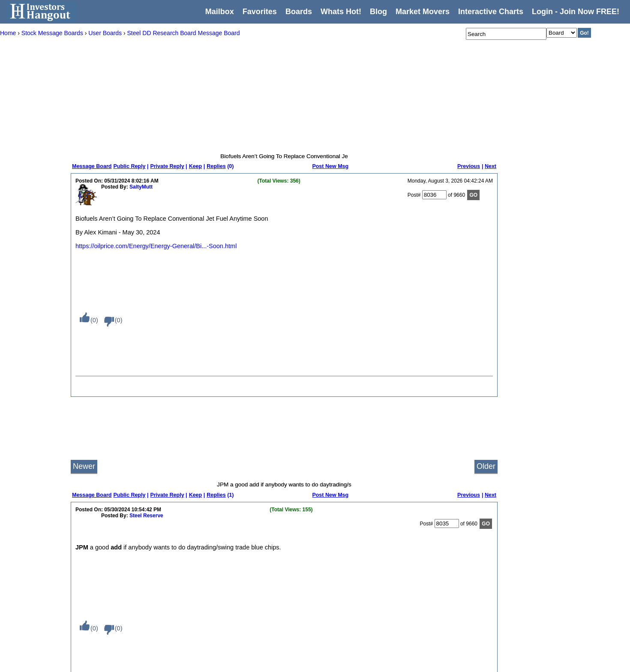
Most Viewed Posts (186, 563)
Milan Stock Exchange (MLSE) (351, 630)
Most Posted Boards (187, 574)
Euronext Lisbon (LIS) (341, 574)
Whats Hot (118, 585)
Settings (115, 607)
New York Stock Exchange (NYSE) (259, 585)
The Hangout (235, 618)
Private (228, 630)
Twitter (418, 574)
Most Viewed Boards (188, 552)
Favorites (260, 12)
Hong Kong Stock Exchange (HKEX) (357, 607)
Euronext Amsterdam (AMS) (348, 552)
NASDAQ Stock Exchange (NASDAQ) (263, 574)
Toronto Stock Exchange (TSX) (351, 663)
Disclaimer (118, 641)
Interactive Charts (491, 12)
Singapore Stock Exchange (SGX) (355, 652)
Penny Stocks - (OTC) (245, 596)
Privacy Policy (122, 618)
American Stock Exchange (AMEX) (260, 563)
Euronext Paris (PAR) (340, 585)
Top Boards (177, 596)
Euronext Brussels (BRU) (345, 563)
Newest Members (184, 618)
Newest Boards (181, 607)
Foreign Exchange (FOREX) (348, 596)
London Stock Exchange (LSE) (351, 618)
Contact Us (423, 540)
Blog (111, 596)
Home (113, 540)
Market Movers (423, 12)
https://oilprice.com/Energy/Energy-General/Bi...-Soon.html (156, 246)
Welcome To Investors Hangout (255, 540)
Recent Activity (181, 540)
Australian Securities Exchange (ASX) (359, 540)
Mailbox (220, 12)
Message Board (92, 166)
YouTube (421, 585)
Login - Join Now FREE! (576, 12)
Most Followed (181, 585)
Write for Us (424, 552)
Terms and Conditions (131, 630)
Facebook (422, 596)
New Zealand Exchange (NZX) (351, 641)
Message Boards (125, 563)
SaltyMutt (141, 187)
